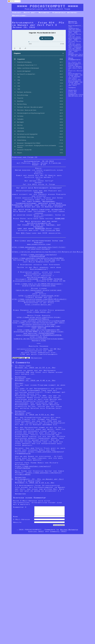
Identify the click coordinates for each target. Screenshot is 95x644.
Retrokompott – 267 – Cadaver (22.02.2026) (75, 47)
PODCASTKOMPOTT (47, 6)
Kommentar (20, 507)
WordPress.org (75, 96)
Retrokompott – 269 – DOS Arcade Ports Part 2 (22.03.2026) (75, 34)
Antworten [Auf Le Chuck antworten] (20, 377)
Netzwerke (45, 13)
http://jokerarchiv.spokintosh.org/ (39, 296)
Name (15, 518)
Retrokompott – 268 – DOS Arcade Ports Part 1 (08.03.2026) (75, 41)
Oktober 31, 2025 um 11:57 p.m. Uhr (35, 368)
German (11, 1)
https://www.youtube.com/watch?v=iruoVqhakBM (39, 321)
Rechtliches (20, 16)
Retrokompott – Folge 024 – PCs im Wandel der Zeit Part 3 (75, 66)
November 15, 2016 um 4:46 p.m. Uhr (35, 380)
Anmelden (73, 90)
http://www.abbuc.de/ (39, 312)
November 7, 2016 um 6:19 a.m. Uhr (35, 483)
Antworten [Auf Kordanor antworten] (20, 411)
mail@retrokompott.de (39, 223)
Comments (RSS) (58, 533)
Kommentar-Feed (76, 94)
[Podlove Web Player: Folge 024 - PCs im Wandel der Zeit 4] (39, 93)
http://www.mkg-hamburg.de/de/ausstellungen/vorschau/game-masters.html (39, 339)
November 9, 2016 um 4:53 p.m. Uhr (35, 415)
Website (17, 524)
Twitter (50, 225)
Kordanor (20, 379)
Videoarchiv (59, 13)
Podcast (17, 13)
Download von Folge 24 (25, 157)
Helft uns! (30, 13)
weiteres (73, 13)
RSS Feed (26, 233)
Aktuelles (36, 358)
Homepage (40, 228)
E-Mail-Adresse (21, 521)
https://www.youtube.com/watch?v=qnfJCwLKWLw (38, 258)
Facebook (38, 227)
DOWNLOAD (60, 219)
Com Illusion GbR (50, 230)
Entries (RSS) (36, 533)
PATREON (38, 192)
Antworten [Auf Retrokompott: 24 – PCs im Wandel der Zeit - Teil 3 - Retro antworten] (20, 494)
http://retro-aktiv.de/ (38, 304)
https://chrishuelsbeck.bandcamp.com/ (39, 326)
